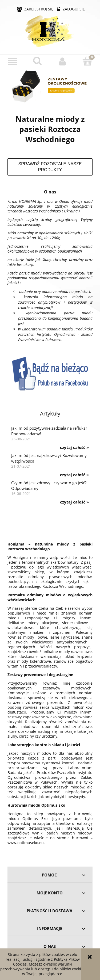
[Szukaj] (38, 61)
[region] (50, 86)
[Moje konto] (63, 61)
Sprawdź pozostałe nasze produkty (50, 167)
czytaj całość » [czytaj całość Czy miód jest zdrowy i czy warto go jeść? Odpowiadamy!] (74, 502)
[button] (13, 61)
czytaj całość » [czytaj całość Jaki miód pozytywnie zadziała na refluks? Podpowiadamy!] (74, 448)
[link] (50, 86)
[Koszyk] (87, 61)
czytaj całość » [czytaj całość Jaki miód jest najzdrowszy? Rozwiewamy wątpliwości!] (74, 475)
